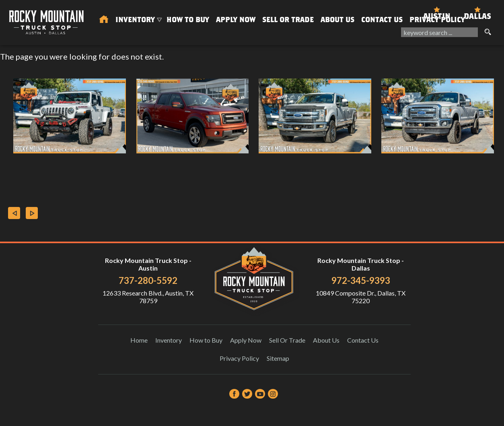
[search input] (439, 32)
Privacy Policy (437, 20)
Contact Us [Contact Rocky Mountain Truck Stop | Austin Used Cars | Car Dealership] (382, 20)
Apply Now (246, 340)
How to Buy (188, 20)
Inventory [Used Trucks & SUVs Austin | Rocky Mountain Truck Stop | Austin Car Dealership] (135, 20)
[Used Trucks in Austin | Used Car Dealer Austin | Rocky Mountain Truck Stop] (104, 20)
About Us (326, 340)
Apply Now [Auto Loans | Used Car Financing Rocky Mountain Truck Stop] (236, 20)
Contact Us (363, 340)
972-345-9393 (361, 280)
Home (139, 340)
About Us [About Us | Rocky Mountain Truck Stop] (337, 20)
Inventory (169, 340)
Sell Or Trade (288, 20)
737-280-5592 (148, 280)
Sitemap (278, 358)
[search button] (488, 32)
